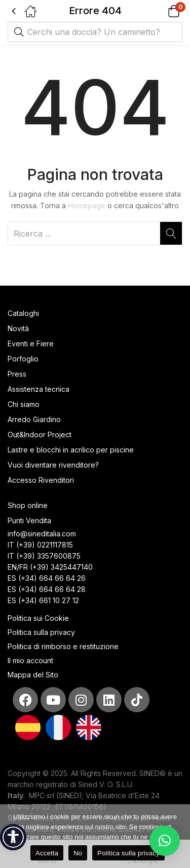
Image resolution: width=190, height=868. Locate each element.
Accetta (47, 853)
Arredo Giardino (34, 419)
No (78, 853)
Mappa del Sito (34, 675)
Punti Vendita (29, 520)
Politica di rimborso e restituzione (63, 646)
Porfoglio (23, 359)
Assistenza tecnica (39, 389)
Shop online (28, 505)
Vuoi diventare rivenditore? (53, 465)
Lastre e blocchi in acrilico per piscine (71, 450)
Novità (18, 328)
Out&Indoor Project (40, 435)
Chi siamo (24, 404)
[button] (161, 11)
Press (17, 374)
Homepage (87, 205)
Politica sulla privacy (41, 632)
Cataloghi (23, 313)
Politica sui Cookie (38, 618)
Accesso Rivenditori (41, 480)
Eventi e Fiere (31, 344)
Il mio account (30, 660)
